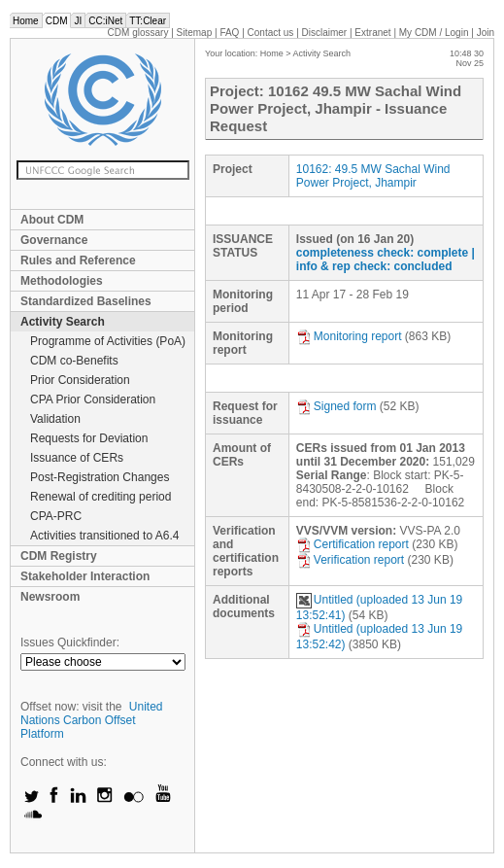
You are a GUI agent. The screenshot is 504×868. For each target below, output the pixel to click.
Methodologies (62, 281)
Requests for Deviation (89, 438)
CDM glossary (138, 33)
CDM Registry (59, 556)
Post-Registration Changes (100, 477)
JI (78, 21)
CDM (57, 21)
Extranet (372, 33)
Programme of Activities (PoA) (108, 341)
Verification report (350, 560)
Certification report (353, 544)
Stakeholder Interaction (85, 576)
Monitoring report (349, 336)
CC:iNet (105, 21)
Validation (55, 419)
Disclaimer (325, 33)
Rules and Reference (78, 260)
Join (486, 33)
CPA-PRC (56, 516)
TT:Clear (148, 21)
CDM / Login (435, 33)
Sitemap (195, 33)
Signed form (336, 406)
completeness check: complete (382, 253)
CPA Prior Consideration (93, 399)
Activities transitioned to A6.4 (104, 536)
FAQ (229, 33)
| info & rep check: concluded (386, 260)
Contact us (271, 33)
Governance (54, 240)
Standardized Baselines (86, 301)
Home (26, 21)
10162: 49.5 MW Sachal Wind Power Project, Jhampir (373, 176)
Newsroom (50, 597)
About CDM (52, 220)
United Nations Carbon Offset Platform (92, 720)
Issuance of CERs (77, 458)
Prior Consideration (80, 380)
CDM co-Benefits (74, 361)
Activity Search (63, 322)
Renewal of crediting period (101, 497)
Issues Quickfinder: (70, 642)
